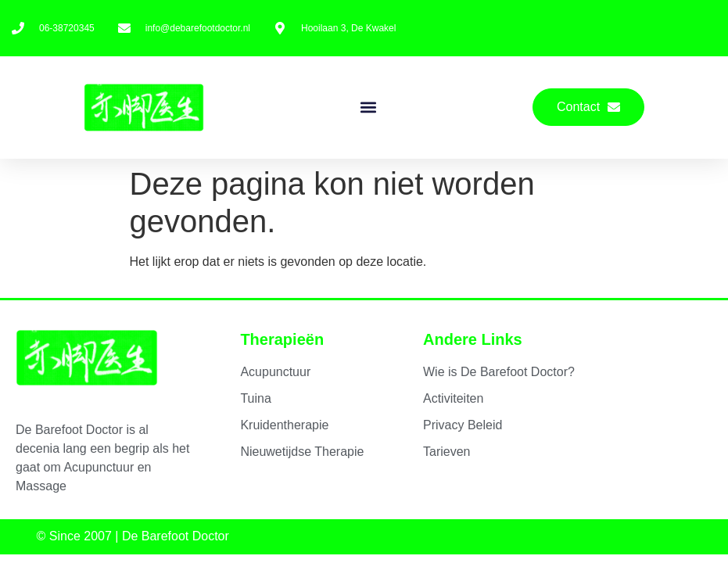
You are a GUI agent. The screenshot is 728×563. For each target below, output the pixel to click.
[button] (368, 108)
